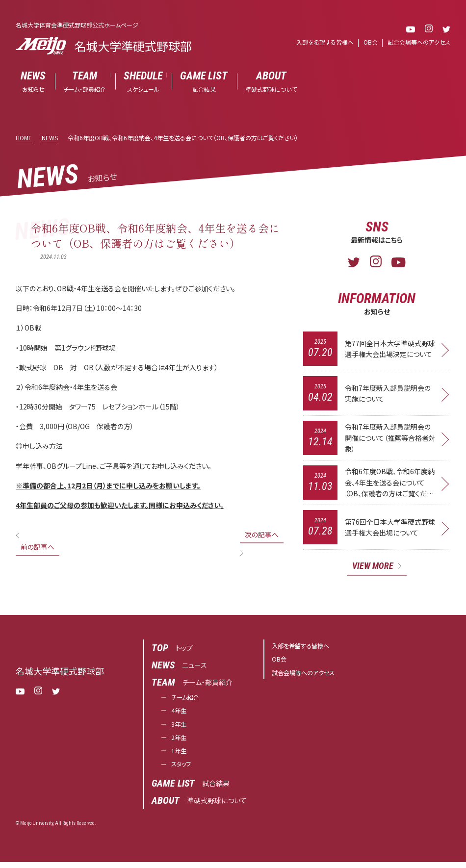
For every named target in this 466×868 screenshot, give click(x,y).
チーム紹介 (188, 699)
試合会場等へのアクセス (419, 42)
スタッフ (183, 770)
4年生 (180, 713)
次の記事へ (262, 535)
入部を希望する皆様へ (325, 42)
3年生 (180, 727)
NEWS (50, 138)
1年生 (180, 756)
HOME (24, 138)
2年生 (180, 741)
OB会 (371, 42)
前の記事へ (38, 547)
